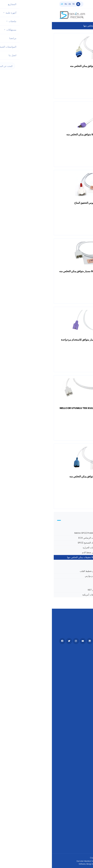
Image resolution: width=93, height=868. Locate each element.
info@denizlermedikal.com (70, 5)
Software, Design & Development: (47, 864)
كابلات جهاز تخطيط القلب (78, 576)
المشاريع (82, 673)
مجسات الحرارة (38, 548)
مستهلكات (81, 668)
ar (10, 4)
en (18, 4)
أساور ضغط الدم (38, 552)
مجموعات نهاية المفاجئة (79, 571)
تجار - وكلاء (80, 696)
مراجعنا (82, 711)
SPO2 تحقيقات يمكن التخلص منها (30, 557)
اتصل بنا (82, 678)
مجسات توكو (84, 590)
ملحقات (82, 663)
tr (22, 4)
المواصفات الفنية (78, 706)
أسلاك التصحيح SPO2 (35, 543)
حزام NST (40, 590)
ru (14, 4)
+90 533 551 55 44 (74, 3)
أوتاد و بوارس (39, 576)
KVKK (83, 721)
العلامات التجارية (78, 716)
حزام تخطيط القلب (36, 571)
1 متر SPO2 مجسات (81, 533)
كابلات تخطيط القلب (81, 543)
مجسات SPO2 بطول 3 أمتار (77, 552)
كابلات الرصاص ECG (36, 538)
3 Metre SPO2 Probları (34, 533)
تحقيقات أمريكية (38, 595)
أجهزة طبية (81, 658)
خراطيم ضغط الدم (81, 548)
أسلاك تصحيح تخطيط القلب (77, 538)
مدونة (83, 701)
